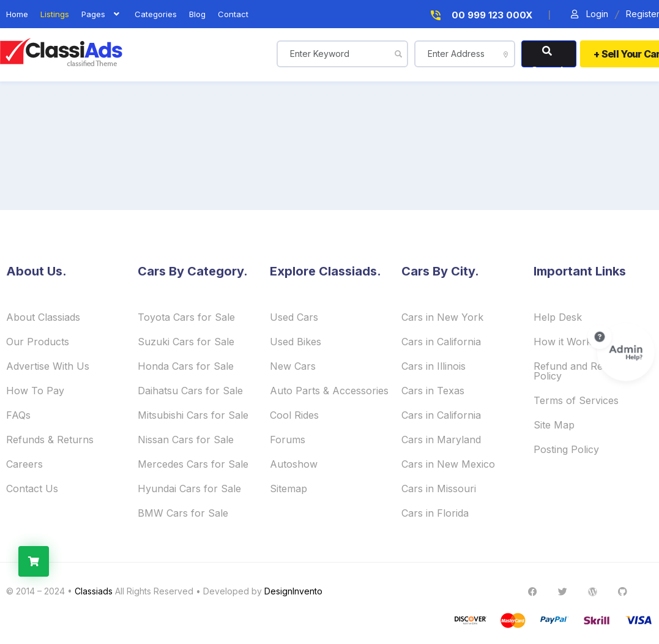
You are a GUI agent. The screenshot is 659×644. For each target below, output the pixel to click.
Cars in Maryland (441, 440)
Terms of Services (576, 400)
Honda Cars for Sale (186, 366)
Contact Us (32, 489)
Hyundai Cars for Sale (189, 489)
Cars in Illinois (434, 366)
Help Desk (558, 317)
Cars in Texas (433, 391)
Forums (288, 440)
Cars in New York (442, 317)
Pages (102, 14)
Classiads (94, 591)
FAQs (18, 415)
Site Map (554, 425)
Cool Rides (294, 415)
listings (55, 14)
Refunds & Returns (50, 440)
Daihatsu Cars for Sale (190, 391)
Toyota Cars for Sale (186, 317)
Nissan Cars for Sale (186, 440)
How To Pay (35, 391)
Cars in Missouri (439, 489)
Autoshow (294, 464)
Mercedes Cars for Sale (193, 464)
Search (549, 57)
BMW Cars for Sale (183, 513)
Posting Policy (566, 449)
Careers (24, 464)
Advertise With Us (48, 366)
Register (642, 14)
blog (197, 14)
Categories (156, 14)
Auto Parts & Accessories (329, 391)
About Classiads (43, 317)
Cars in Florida (435, 513)
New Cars (293, 366)
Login (589, 14)
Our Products (38, 342)
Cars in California (441, 342)
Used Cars (294, 317)
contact (233, 14)
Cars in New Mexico (448, 464)
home (17, 14)
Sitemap (289, 489)
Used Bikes (296, 342)
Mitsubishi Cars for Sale (193, 415)
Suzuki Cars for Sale (186, 342)
